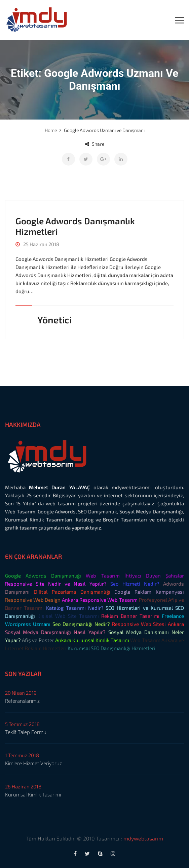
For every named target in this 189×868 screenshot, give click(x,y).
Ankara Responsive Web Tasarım (100, 600)
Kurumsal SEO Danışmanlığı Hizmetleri (111, 648)
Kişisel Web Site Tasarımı (68, 616)
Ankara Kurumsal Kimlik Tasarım (92, 640)
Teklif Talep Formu (26, 732)
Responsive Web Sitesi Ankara (148, 624)
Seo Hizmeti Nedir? (135, 584)
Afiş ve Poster (38, 640)
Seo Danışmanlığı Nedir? (81, 624)
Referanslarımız (22, 701)
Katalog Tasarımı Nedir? (75, 608)
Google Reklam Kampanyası (149, 592)
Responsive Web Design (33, 600)
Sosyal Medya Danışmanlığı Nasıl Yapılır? (55, 632)
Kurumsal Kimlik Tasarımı (33, 794)
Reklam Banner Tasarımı (130, 616)
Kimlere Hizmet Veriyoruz (33, 763)
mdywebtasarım (143, 838)
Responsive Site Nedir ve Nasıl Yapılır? (56, 584)
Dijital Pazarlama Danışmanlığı (72, 592)
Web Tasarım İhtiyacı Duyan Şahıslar (135, 576)
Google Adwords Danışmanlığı (43, 576)
